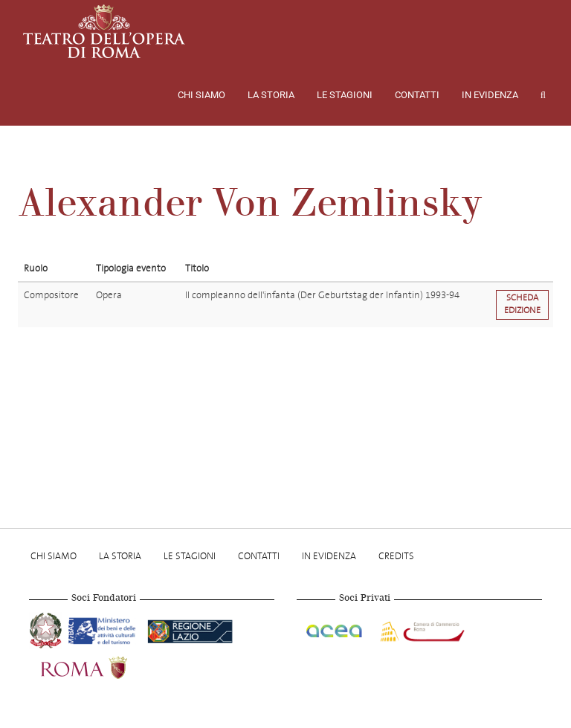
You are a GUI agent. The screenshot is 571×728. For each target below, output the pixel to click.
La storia (271, 95)
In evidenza (490, 95)
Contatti (417, 95)
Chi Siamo (201, 95)
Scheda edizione (522, 304)
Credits (396, 556)
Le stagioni (345, 95)
